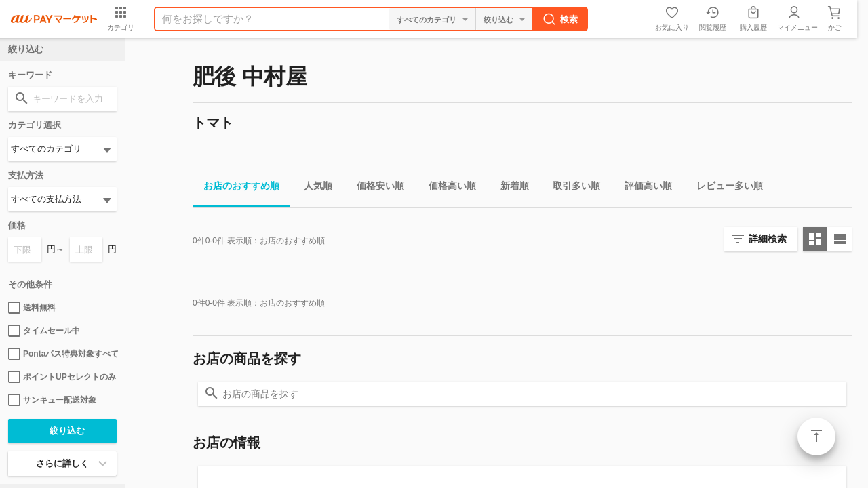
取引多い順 (571, 188)
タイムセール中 (44, 331)
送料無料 (32, 308)
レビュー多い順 (724, 188)
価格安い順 (375, 188)
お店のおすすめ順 (236, 188)
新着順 (509, 188)
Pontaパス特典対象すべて (62, 354)
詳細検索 (768, 239)
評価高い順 (643, 188)
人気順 (313, 188)
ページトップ (816, 436)
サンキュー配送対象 (52, 400)
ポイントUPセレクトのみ (62, 377)
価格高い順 (447, 188)
